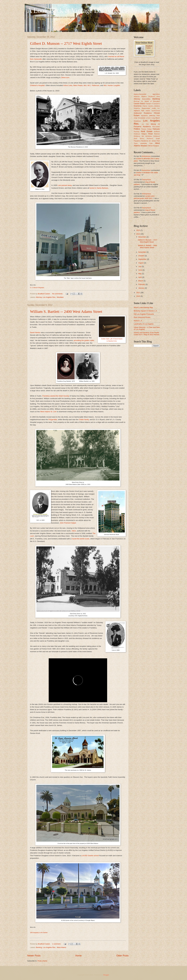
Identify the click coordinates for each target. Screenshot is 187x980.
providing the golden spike (84, 340)
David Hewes (35, 332)
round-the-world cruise (81, 539)
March (141, 281)
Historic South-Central (153, 111)
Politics (137, 129)
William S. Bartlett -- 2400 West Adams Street (66, 311)
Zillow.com (65, 77)
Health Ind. (156, 108)
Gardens (151, 106)
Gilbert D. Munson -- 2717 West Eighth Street (66, 43)
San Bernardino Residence (151, 136)
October (141, 256)
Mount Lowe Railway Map (143, 307)
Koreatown (142, 118)
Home (78, 956)
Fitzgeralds (53, 420)
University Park (146, 143)
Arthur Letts (68, 85)
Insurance (144, 116)
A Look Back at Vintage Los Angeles (77, 11)
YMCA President (153, 146)
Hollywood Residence (143, 113)
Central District (139, 104)
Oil (159, 124)
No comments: (58, 294)
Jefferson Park (154, 116)
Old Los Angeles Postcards (144, 314)
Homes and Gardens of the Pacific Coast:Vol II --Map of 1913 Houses (147, 334)
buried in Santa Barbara (99, 188)
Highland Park (139, 111)
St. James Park (154, 141)
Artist (158, 97)
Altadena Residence (148, 97)
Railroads (156, 129)
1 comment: (57, 944)
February (142, 284)
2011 (138, 293)
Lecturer (148, 118)
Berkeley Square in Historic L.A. (146, 311)
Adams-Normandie (140, 94)
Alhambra (137, 97)
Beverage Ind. (138, 101)
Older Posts (122, 956)
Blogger (106, 975)
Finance (145, 106)
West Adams (61, 947)
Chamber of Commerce (153, 104)
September (143, 259)
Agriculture (156, 94)
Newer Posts (34, 956)
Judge (136, 118)
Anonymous (146, 156)
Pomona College (147, 129)
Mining (153, 124)
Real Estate (147, 131)
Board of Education (152, 101)
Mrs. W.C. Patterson (91, 85)
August (141, 263)
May (140, 274)
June (140, 270)
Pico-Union (156, 127)
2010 (138, 296)
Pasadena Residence (142, 127)
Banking (39, 947)
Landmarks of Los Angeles (144, 324)
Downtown (138, 106)
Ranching (137, 132)
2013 (138, 230)
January (141, 288)
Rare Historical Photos (142, 317)
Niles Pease (78, 85)
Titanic (136, 143)
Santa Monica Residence (143, 139)
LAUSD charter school (90, 856)
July (140, 266)
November (142, 252)
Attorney (39, 297)
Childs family (84, 420)
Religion (144, 134)
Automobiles (146, 99)
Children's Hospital (37, 85)
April (140, 277)
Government (146, 108)
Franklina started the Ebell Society (56, 396)
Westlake (60, 297)
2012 (138, 234)
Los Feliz (145, 124)
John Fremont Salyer (68, 523)
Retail (151, 134)
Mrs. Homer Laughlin (112, 85)
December (142, 237)
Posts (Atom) (42, 961)
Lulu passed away (65, 185)
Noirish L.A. (138, 321)
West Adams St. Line (48, 412)
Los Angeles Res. (49, 297)
